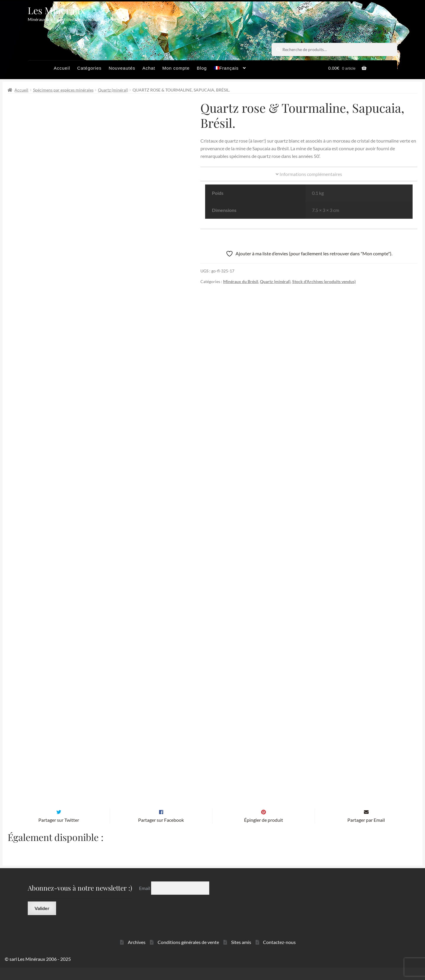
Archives (137, 955)
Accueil (62, 68)
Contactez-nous (279, 955)
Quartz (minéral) (113, 90)
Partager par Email (366, 832)
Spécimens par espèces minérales (63, 90)
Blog (202, 68)
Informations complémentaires (309, 174)
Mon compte (176, 68)
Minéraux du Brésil (241, 281)
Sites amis (241, 955)
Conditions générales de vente (188, 955)
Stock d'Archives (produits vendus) (324, 281)
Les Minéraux (57, 10)
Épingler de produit (264, 832)
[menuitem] (230, 70)
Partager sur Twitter (59, 832)
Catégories (89, 68)
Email (145, 900)
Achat (149, 68)
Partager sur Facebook (161, 832)
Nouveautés (122, 68)
